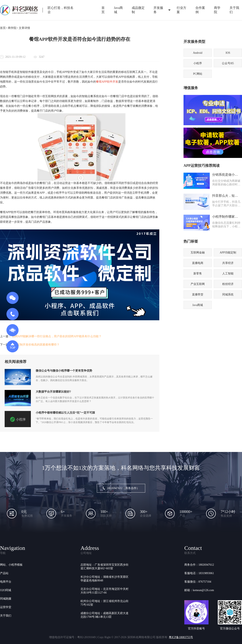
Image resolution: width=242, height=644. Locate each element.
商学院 (217, 10)
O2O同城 (6, 590)
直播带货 (198, 295)
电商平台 (6, 582)
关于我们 (6, 616)
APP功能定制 (228, 253)
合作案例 (200, 10)
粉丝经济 (228, 284)
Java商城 (118, 10)
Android (198, 53)
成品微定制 (138, 10)
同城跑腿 (6, 599)
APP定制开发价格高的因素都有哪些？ (36, 345)
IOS (228, 53)
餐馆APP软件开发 (107, 82)
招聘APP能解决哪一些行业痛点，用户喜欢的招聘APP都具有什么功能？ (57, 336)
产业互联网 (198, 284)
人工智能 (228, 274)
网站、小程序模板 (11, 565)
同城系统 (228, 295)
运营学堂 (6, 607)
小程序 (198, 63)
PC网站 (198, 74)
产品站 (4, 573)
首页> (4, 28)
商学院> (13, 28)
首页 (103, 10)
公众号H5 (228, 63)
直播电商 (198, 263)
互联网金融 (198, 253)
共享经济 (228, 263)
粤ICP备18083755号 (181, 637)
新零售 (198, 274)
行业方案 (181, 10)
